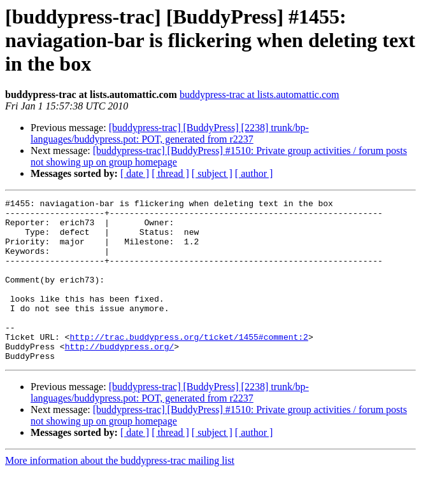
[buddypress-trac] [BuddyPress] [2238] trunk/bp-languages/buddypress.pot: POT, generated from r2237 (170, 133)
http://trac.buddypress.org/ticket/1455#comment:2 (189, 365)
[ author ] (254, 173)
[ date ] (135, 173)
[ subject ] (212, 173)
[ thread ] (170, 173)
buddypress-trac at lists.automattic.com (260, 94)
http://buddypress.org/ (120, 377)
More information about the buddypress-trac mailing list (120, 493)
